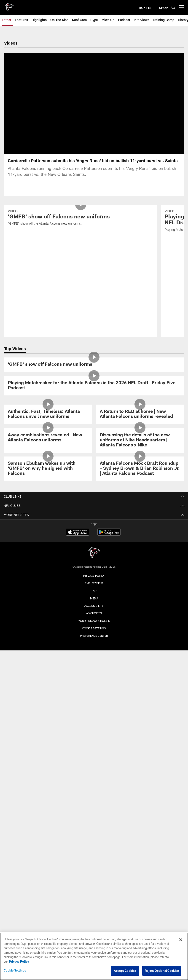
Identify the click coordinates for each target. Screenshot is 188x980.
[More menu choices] (182, 7)
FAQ (94, 562)
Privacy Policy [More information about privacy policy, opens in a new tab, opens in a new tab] (19, 961)
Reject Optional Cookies (162, 971)
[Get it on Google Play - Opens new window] (109, 506)
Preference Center (94, 607)
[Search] (173, 7)
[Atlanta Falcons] (94, 525)
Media (94, 569)
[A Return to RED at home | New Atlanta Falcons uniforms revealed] (140, 385)
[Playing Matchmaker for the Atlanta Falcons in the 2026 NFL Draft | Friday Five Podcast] (94, 357)
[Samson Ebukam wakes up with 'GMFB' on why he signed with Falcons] (48, 440)
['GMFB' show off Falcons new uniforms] (94, 336)
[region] (94, 956)
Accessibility (94, 577)
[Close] (181, 940)
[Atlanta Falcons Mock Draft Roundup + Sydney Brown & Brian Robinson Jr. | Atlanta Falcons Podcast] (140, 440)
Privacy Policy (94, 547)
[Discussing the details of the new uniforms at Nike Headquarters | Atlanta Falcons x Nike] (140, 412)
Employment (94, 554)
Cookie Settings (94, 599)
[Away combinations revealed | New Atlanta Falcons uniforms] (48, 409)
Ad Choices (94, 584)
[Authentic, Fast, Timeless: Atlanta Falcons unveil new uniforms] (48, 385)
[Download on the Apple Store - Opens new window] (78, 504)
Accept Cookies (125, 971)
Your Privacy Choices (94, 592)
